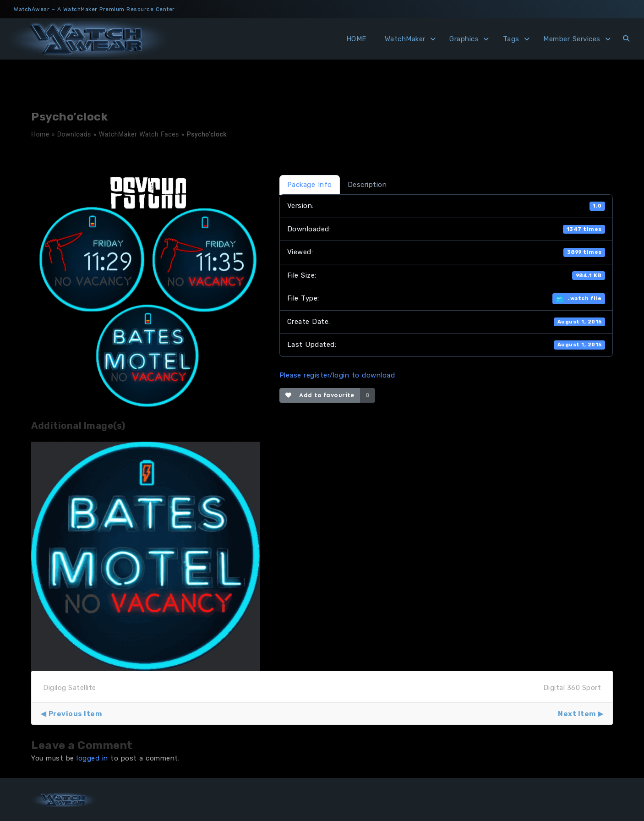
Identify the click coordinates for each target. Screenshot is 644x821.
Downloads (74, 134)
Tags (511, 39)
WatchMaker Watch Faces (139, 134)
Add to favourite (320, 395)
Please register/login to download (337, 375)
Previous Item (75, 714)
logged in (92, 758)
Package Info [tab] (310, 185)
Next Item (577, 714)
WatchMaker (405, 39)
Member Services (572, 39)
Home (40, 134)
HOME (356, 39)
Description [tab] (367, 185)
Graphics (464, 39)
